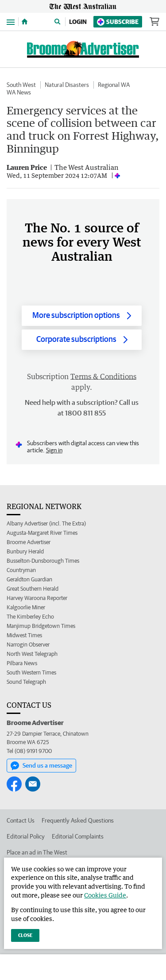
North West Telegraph (32, 654)
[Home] (25, 22)
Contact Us (21, 820)
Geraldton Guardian (29, 579)
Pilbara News (22, 663)
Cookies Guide (105, 895)
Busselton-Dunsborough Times (43, 561)
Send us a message (41, 766)
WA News (19, 92)
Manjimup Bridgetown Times (41, 626)
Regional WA (114, 85)
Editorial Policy (26, 836)
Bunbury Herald (25, 551)
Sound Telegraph (26, 682)
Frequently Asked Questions (78, 820)
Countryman (21, 570)
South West (21, 85)
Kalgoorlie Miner (26, 607)
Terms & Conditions (103, 376)
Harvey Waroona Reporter (37, 598)
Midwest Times (24, 635)
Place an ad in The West (37, 852)
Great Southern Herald (33, 589)
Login (78, 22)
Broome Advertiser (29, 542)
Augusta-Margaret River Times (42, 533)
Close (25, 935)
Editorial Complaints (78, 836)
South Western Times (31, 672)
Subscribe (118, 22)
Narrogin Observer (28, 645)
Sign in (54, 450)
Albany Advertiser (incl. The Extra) (46, 523)
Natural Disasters (67, 85)
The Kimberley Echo (30, 617)
